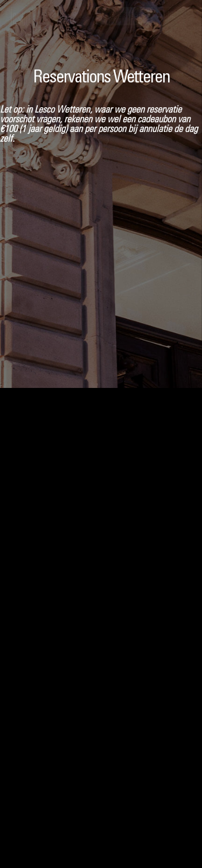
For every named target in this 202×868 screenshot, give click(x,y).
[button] (176, 17)
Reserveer (124, 16)
